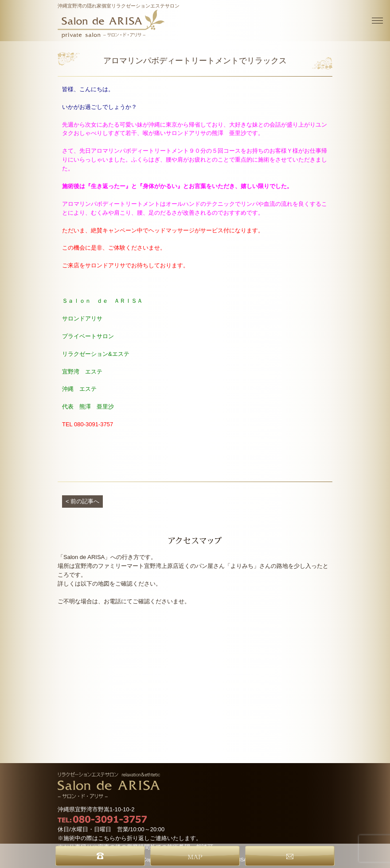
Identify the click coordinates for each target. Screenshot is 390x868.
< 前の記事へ (82, 501)
